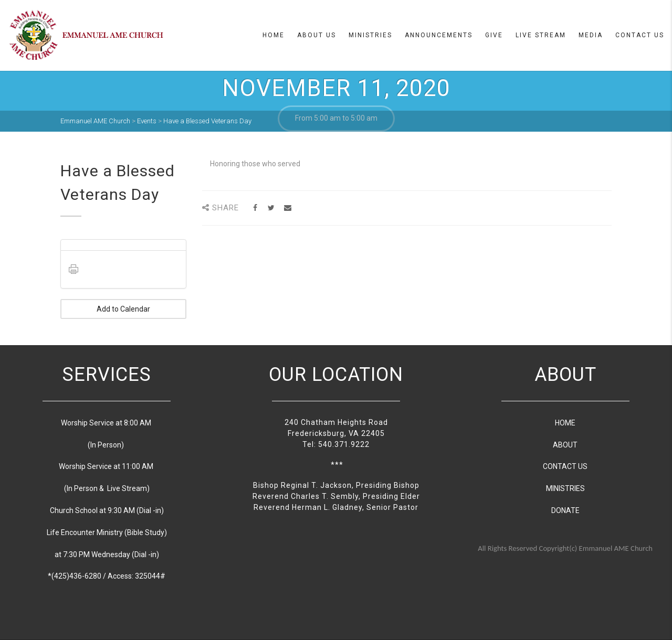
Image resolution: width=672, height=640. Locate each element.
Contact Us (640, 35)
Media (591, 35)
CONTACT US (565, 466)
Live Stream (541, 35)
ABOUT (565, 445)
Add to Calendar (123, 309)
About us (317, 35)
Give (494, 35)
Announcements (439, 35)
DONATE (565, 510)
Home (274, 35)
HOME (565, 423)
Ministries (370, 35)
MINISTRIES (565, 488)
